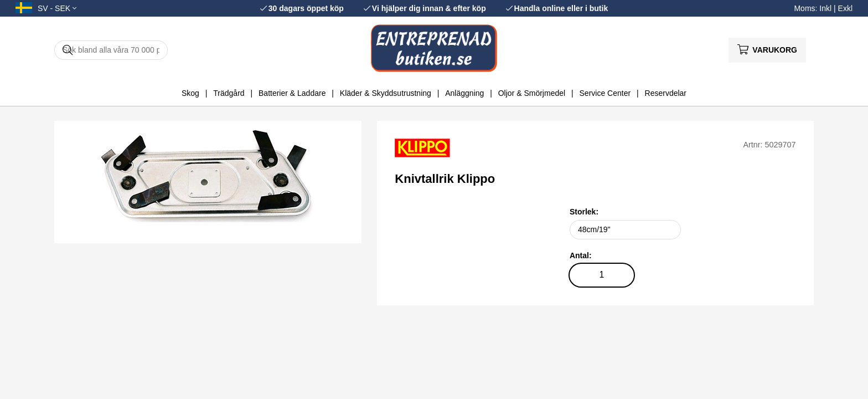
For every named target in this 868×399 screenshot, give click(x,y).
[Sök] (111, 50)
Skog (190, 93)
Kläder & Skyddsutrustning (386, 93)
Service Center (605, 93)
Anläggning (464, 93)
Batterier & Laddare (292, 93)
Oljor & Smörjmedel (532, 93)
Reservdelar (666, 93)
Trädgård (229, 93)
